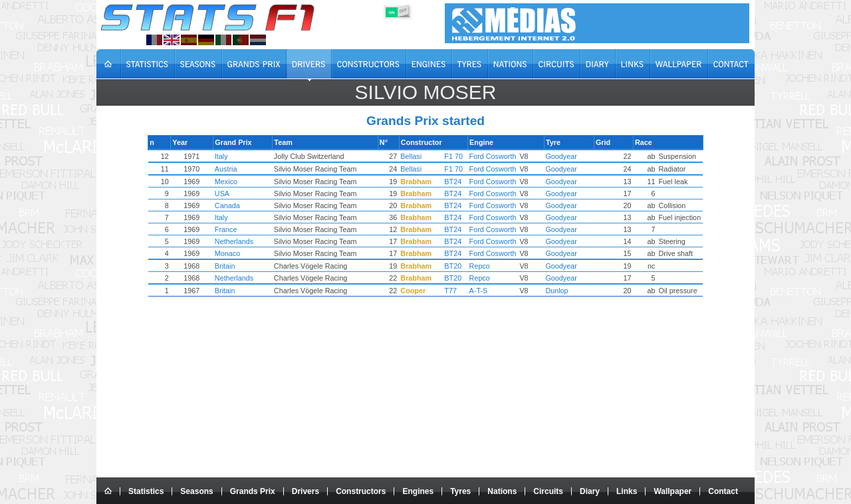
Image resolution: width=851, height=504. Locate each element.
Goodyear (552, 156)
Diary (590, 491)
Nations (502, 491)
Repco (482, 266)
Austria (243, 169)
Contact (723, 491)
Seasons (196, 491)
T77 (453, 291)
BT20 (455, 266)
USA (239, 193)
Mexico (243, 182)
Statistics (146, 491)
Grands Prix (253, 491)
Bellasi (414, 156)
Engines (418, 491)
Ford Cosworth (495, 156)
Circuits (548, 491)
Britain (242, 266)
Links (627, 491)
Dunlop (548, 291)
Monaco (244, 253)
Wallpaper (672, 491)
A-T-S (481, 291)
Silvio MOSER (426, 92)
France (243, 229)
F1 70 (456, 156)
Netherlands (251, 241)
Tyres (460, 491)
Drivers (305, 491)
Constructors (361, 491)
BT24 (455, 182)
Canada (244, 205)
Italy (238, 156)
